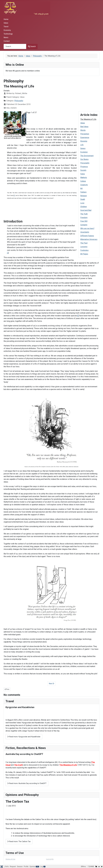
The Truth (84, 214)
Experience (85, 138)
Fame (83, 174)
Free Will (84, 221)
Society (83, 170)
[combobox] (15, 46)
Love (82, 203)
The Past (84, 243)
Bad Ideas (84, 127)
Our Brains (84, 159)
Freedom (84, 218)
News (6, 37)
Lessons (84, 247)
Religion (84, 196)
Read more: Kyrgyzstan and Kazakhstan (24, 737)
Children (84, 207)
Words (83, 130)
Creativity (84, 185)
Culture (83, 181)
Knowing (84, 141)
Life (82, 145)
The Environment (87, 156)
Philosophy (19, 101)
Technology (8, 34)
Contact (7, 41)
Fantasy (83, 192)
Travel (6, 27)
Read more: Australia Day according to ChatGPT (27, 783)
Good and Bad (86, 210)
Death (83, 199)
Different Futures (87, 236)
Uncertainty (85, 232)
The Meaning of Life (88, 119)
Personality (85, 163)
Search (32, 46)
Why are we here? (87, 228)
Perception (85, 134)
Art (81, 188)
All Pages (84, 254)
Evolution (84, 152)
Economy (7, 30)
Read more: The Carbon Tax (19, 841)
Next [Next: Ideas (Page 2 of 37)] (51, 684)
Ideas (6, 23)
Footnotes (84, 250)
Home (6, 19)
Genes (83, 148)
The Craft (18, 765)
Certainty (84, 225)
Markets (84, 178)
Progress (84, 167)
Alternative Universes (89, 239)
